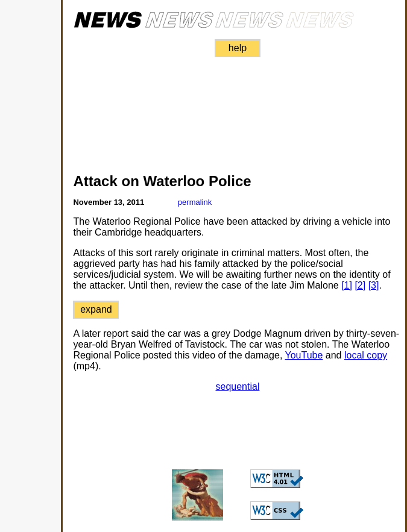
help (238, 48)
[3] (374, 285)
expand (96, 309)
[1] (347, 285)
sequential (238, 386)
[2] (360, 285)
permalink (195, 202)
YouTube (304, 355)
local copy (366, 355)
